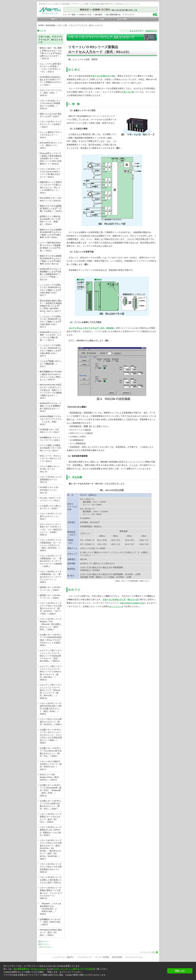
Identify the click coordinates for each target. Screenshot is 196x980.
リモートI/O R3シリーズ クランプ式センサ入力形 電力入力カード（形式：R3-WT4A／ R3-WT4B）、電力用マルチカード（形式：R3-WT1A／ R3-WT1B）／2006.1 (51, 850)
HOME (41, 25)
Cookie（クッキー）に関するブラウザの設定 (73, 969)
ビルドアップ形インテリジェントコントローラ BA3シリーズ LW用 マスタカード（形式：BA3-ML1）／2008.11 (51, 673)
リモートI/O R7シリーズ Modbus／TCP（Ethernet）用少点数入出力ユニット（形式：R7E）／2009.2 (51, 624)
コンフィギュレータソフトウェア (84, 328)
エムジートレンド (50, 13)
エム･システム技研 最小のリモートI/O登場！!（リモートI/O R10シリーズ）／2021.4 (51, 68)
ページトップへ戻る (148, 952)
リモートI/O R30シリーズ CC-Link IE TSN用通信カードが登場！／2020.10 (50, 105)
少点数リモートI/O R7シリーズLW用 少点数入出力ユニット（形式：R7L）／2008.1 (51, 752)
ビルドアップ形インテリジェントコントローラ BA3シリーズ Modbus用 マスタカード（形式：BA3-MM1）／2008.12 (51, 656)
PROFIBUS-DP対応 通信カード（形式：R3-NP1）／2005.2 (51, 933)
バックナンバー (85, 957)
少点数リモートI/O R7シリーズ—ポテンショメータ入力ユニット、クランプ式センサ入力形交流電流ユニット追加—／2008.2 (51, 736)
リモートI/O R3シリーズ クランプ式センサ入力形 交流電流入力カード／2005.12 (51, 868)
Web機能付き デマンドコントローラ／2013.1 (50, 439)
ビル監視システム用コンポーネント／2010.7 (51, 507)
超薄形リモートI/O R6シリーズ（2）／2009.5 (51, 589)
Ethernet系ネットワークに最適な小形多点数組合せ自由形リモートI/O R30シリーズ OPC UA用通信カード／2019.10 (51, 159)
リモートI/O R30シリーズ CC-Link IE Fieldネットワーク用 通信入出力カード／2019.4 (50, 173)
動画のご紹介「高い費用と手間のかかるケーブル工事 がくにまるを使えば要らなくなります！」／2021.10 (51, 53)
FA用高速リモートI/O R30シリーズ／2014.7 (50, 431)
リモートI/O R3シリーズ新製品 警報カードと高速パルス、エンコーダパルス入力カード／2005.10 (51, 893)
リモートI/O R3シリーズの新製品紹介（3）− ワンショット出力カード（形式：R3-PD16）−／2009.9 (51, 545)
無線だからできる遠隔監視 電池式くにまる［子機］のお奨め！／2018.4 (51, 209)
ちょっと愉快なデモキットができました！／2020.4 (51, 135)
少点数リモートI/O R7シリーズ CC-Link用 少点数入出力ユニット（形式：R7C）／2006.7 (51, 805)
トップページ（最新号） (64, 957)
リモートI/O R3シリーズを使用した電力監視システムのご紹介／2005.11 (51, 880)
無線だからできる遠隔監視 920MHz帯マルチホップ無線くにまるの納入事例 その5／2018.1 (51, 234)
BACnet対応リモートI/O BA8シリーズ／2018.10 (50, 199)
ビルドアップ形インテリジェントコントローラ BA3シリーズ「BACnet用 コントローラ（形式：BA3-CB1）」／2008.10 (51, 691)
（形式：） (107, 328)
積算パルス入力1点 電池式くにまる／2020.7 (51, 115)
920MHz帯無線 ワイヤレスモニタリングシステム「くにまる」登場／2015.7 (51, 420)
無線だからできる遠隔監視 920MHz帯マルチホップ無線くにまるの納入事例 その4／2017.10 (51, 260)
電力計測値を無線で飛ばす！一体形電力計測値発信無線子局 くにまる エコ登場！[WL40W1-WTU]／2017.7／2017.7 (51, 306)
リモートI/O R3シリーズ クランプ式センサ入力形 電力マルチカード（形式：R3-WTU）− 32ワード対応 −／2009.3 (51, 608)
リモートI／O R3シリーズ (114, 600)
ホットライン (115, 606)
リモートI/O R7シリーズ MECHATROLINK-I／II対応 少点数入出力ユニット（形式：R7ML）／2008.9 (51, 709)
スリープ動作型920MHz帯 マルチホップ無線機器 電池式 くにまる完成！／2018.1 (50, 247)
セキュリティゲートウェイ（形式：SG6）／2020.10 (51, 93)
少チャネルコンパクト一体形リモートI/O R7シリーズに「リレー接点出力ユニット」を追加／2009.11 (51, 529)
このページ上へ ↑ (45, 947)
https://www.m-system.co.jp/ (133, 603)
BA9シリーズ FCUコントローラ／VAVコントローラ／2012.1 (51, 459)
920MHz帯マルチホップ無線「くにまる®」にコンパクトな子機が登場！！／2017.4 (50, 336)
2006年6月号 (151, 31)
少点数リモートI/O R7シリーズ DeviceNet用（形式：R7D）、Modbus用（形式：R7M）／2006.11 (51, 790)
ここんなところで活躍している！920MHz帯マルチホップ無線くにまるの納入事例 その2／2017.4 (51, 322)
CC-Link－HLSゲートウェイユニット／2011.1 (50, 499)
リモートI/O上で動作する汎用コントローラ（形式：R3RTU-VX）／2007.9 (51, 765)
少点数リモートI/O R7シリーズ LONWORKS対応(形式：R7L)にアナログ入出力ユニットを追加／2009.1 (51, 640)
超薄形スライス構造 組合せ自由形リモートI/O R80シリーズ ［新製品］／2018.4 (50, 220)
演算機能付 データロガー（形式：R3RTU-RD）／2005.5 (51, 922)
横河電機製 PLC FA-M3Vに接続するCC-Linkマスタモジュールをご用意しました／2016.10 (51, 376)
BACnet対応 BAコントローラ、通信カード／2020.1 (51, 145)
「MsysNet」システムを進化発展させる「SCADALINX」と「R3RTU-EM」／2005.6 (51, 909)
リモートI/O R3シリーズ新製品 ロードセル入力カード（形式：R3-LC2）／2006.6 (51, 818)
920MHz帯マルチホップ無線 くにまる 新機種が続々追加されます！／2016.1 (50, 407)
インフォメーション (134, 957)
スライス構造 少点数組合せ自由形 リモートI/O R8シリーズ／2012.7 (51, 448)
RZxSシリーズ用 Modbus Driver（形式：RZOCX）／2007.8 (50, 777)
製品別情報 (51, 25)
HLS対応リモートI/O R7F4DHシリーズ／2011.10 (49, 490)
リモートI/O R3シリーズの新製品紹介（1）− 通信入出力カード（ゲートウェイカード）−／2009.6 (51, 577)
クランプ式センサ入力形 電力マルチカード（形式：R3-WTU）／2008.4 (51, 722)
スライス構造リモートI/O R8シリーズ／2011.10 (50, 469)
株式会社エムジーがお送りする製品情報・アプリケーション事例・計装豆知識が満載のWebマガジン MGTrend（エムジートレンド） (90, 4)
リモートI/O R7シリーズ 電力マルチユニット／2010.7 (51, 516)
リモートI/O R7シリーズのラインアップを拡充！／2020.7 (51, 124)
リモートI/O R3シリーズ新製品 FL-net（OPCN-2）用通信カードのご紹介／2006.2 (51, 831)
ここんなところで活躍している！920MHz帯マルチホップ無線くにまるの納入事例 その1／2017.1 (51, 351)
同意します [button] (180, 971)
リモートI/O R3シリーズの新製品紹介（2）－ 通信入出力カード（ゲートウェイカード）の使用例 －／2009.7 (51, 561)
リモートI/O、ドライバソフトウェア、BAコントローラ (80, 25)
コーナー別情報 (102, 957)
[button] (84, 978)
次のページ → (44, 944)
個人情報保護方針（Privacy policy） (30, 969)
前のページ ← (44, 941)
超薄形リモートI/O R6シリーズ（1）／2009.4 (51, 597)
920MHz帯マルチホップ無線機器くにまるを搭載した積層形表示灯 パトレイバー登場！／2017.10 (50, 274)
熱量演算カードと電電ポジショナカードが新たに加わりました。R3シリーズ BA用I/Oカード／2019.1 (51, 187)
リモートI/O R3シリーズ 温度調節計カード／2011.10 (51, 480)
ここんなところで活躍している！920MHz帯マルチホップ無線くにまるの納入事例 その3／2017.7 (51, 290)
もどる (43, 31)
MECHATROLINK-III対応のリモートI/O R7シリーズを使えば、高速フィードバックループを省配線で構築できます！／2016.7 (51, 391)
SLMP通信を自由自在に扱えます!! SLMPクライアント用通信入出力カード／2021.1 (51, 81)
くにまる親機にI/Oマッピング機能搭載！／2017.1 (51, 363)
